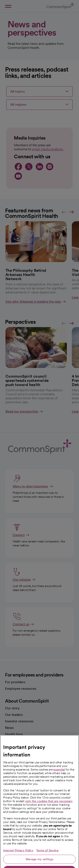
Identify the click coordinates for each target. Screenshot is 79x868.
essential (59, 782)
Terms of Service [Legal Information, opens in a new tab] (47, 863)
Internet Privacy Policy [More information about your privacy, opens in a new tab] (18, 863)
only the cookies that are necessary (49, 814)
